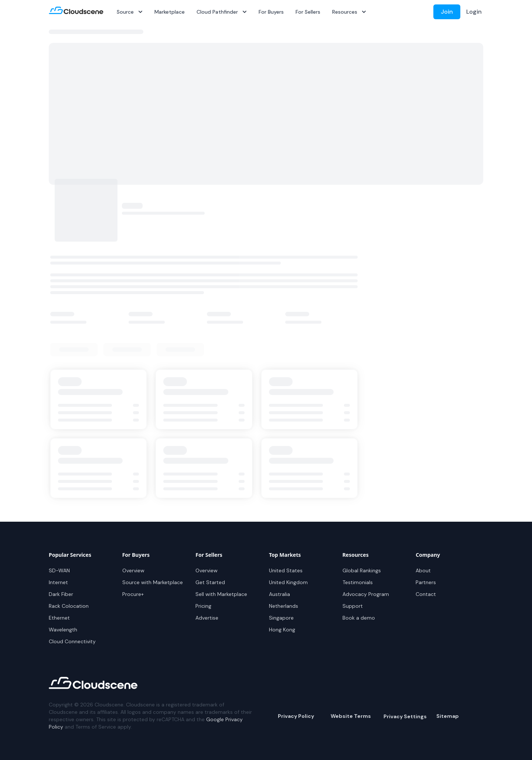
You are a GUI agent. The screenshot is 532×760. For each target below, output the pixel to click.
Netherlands (284, 606)
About (423, 570)
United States (286, 570)
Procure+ (133, 594)
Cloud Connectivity (72, 641)
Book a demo (359, 618)
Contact (426, 594)
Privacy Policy (296, 716)
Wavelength (63, 630)
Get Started (210, 582)
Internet (58, 582)
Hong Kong (282, 630)
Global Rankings (362, 570)
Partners (426, 582)
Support (353, 606)
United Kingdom (288, 582)
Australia (279, 594)
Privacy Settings (405, 716)
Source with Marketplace (153, 582)
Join (447, 12)
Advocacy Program (366, 594)
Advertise (207, 618)
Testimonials (358, 582)
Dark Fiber (61, 594)
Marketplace (170, 12)
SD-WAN (59, 570)
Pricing (203, 606)
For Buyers (271, 12)
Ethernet (59, 618)
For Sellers (308, 12)
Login (474, 12)
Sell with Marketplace (221, 594)
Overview (133, 570)
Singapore (281, 618)
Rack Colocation (69, 606)
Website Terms (351, 716)
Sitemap (448, 716)
